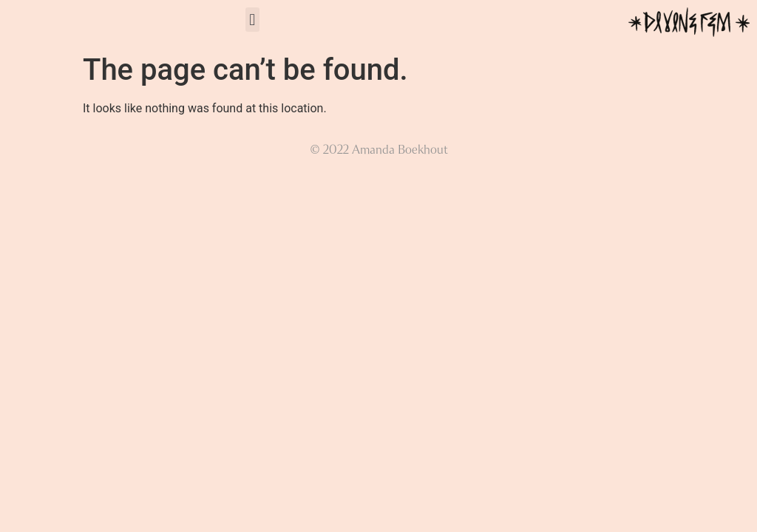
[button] (252, 20)
